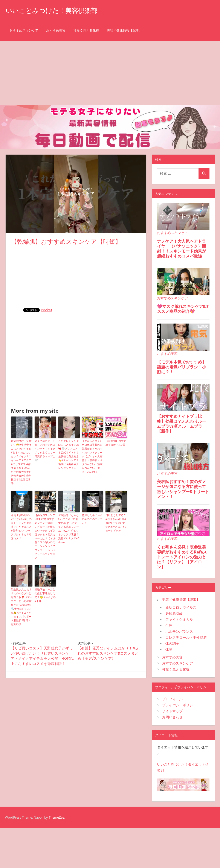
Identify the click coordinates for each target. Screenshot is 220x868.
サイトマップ (172, 711)
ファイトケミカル (179, 619)
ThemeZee (57, 817)
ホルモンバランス (179, 631)
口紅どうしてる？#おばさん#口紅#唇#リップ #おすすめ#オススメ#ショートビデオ (116, 523)
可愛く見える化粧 (86, 30)
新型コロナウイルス (181, 607)
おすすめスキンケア (24, 30)
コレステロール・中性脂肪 (186, 637)
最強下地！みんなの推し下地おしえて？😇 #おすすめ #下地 (45, 595)
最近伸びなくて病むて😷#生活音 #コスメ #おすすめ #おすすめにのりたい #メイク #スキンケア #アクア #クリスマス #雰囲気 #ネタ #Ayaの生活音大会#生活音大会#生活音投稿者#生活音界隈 (21, 462)
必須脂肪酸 (174, 613)
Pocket (47, 310)
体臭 (169, 649)
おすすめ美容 (56, 30)
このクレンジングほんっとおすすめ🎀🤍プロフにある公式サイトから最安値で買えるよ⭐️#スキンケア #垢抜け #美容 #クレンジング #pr (69, 454)
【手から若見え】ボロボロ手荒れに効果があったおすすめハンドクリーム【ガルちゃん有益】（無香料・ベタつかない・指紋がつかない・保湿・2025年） (92, 456)
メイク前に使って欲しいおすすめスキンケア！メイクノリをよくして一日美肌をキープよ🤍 (45, 451)
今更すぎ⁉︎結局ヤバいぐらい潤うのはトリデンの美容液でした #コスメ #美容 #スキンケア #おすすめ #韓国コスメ (21, 527)
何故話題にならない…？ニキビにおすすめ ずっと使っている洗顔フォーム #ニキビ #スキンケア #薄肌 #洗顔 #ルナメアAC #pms (69, 529)
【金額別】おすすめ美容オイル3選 (116, 443)
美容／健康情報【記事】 (125, 30)
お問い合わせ (172, 717)
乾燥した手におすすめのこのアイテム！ (92, 519)
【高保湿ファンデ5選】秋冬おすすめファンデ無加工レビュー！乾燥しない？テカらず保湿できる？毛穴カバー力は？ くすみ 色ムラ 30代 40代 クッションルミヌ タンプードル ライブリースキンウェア (45, 536)
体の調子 (172, 643)
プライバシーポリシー (179, 705)
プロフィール (172, 699)
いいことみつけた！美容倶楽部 (55, 10)
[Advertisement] (110, 73)
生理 (169, 625)
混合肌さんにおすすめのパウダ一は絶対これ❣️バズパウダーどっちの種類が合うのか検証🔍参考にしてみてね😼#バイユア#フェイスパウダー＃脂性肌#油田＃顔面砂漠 (22, 607)
